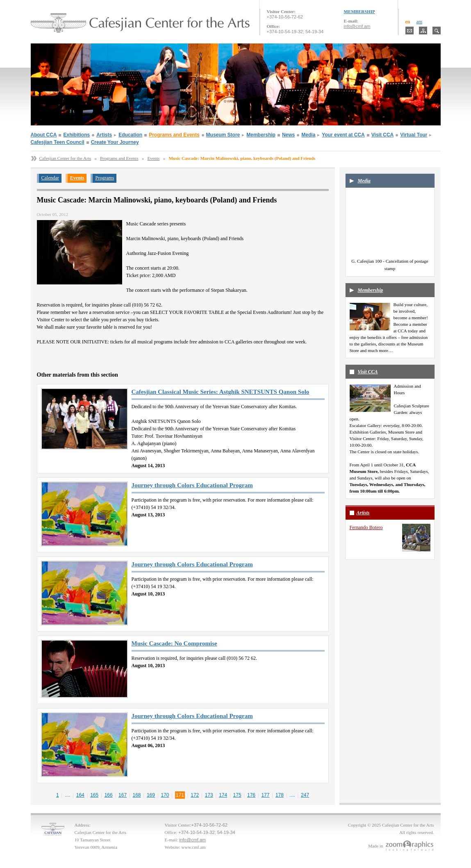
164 (80, 795)
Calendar (50, 178)
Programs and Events (174, 135)
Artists (104, 135)
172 (195, 795)
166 (109, 795)
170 (165, 795)
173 (209, 795)
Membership (261, 135)
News (288, 135)
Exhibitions (76, 135)
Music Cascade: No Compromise (174, 643)
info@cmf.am (357, 26)
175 (237, 795)
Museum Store (223, 135)
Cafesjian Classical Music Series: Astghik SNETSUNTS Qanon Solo (221, 392)
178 (280, 795)
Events (153, 158)
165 (94, 795)
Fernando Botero (366, 527)
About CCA (44, 135)
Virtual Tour (414, 135)
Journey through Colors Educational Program (192, 485)
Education (130, 135)
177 (265, 795)
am (420, 22)
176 (251, 795)
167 (123, 795)
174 (223, 795)
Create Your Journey (115, 142)
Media (308, 135)
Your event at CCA (343, 135)
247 (305, 795)
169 (151, 795)
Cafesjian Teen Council (58, 142)
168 (137, 795)
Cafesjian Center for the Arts (65, 158)
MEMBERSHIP (360, 11)
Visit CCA (382, 135)
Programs (105, 178)
